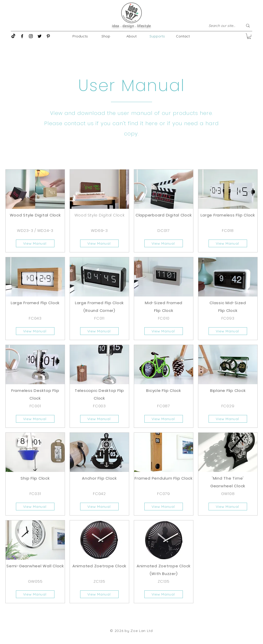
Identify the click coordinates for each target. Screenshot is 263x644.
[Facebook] (22, 36)
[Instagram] (31, 36)
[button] (249, 36)
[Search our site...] (222, 26)
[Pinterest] (48, 36)
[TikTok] (13, 36)
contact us (79, 123)
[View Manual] (35, 243)
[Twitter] (40, 36)
